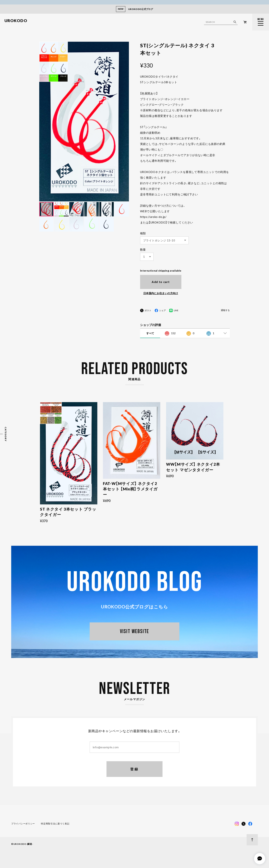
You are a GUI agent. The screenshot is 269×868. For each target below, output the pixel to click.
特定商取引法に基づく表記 (55, 824)
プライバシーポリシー (23, 824)
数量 (143, 249)
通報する (225, 310)
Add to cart (161, 282)
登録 (135, 769)
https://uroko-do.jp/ (153, 217)
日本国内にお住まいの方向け (161, 293)
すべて (150, 333)
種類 (143, 233)
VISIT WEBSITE (134, 631)
